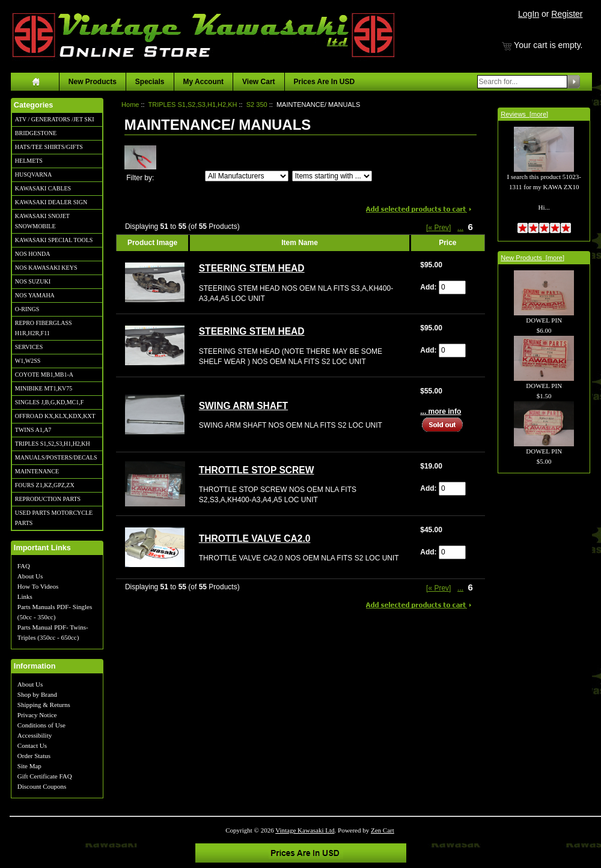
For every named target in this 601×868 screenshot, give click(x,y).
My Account (204, 82)
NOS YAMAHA (35, 295)
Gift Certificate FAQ (45, 776)
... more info (441, 411)
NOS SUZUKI (33, 281)
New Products (93, 82)
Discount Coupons (42, 786)
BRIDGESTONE (36, 133)
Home (130, 105)
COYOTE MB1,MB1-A (44, 375)
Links (25, 596)
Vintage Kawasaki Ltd (305, 830)
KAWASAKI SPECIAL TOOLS (54, 240)
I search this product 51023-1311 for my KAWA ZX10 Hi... (544, 178)
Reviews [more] (524, 114)
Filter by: (140, 178)
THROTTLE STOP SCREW (257, 470)
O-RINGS (27, 309)
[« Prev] (438, 228)
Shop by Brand (37, 694)
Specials (150, 82)
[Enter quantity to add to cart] (452, 287)
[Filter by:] (247, 176)
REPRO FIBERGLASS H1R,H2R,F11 (44, 328)
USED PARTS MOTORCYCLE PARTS (54, 518)
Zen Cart (383, 830)
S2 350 (257, 105)
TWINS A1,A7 (33, 430)
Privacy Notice (37, 715)
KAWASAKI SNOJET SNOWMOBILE (42, 221)
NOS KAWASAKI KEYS (46, 268)
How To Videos (38, 586)
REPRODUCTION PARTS (48, 499)
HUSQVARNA (34, 175)
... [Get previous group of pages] (460, 228)
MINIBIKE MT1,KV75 (44, 388)
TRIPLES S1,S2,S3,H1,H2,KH (53, 444)
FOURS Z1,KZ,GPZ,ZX (45, 485)
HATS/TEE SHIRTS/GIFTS (49, 147)
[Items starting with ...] (332, 176)
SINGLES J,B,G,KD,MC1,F (49, 402)
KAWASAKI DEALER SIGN (51, 202)
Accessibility (35, 735)
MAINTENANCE (37, 471)
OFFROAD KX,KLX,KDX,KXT (55, 416)
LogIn (529, 14)
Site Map (29, 766)
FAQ (24, 566)
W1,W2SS (28, 361)
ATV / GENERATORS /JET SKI (55, 119)
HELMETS (29, 161)
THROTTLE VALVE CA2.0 (255, 539)
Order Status (34, 756)
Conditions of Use (41, 725)
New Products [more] (532, 258)
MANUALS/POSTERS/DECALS (56, 457)
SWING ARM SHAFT (243, 406)
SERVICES (29, 347)
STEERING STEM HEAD (252, 268)
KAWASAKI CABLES (43, 188)
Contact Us (32, 745)
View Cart (258, 82)
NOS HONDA (33, 254)
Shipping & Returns (44, 705)
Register (567, 14)
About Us (30, 576)
